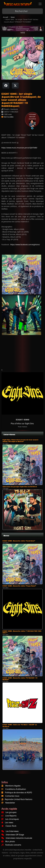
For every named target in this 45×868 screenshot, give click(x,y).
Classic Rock (9, 826)
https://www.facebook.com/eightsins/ (25, 245)
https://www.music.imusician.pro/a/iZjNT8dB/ (19, 148)
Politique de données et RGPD (19, 793)
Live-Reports (9, 816)
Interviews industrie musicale (17, 838)
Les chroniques (10, 819)
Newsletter (10, 803)
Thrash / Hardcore (22, 427)
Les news (7, 822)
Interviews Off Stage (13, 835)
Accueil (6, 17)
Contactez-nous (12, 796)
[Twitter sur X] (15, 86)
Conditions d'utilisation (16, 789)
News (13, 17)
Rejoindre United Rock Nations (19, 799)
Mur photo (8, 841)
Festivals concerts (11, 845)
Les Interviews (10, 831)
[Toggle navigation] (40, 4)
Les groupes (9, 812)
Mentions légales (13, 786)
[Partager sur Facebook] (6, 86)
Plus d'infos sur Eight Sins (22, 424)
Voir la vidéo (7, 117)
